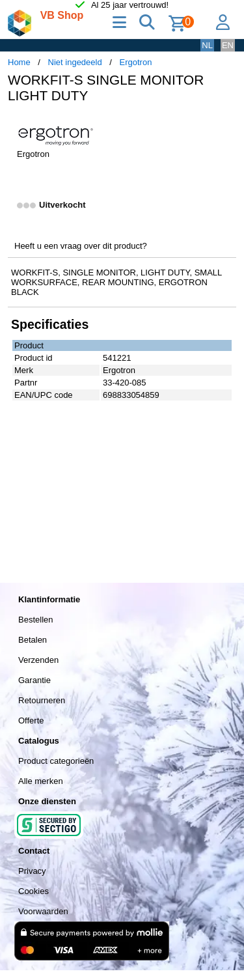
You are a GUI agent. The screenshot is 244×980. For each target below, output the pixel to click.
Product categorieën (56, 761)
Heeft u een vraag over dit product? (81, 246)
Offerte (31, 721)
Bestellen (35, 620)
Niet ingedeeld (75, 62)
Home (19, 62)
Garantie (34, 680)
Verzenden (38, 660)
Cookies (34, 891)
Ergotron (136, 62)
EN (228, 45)
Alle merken (41, 781)
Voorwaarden (43, 911)
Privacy (32, 871)
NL (207, 45)
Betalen (33, 640)
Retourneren (42, 700)
